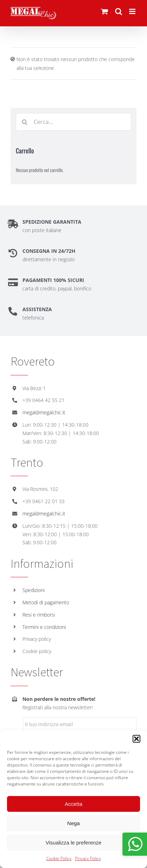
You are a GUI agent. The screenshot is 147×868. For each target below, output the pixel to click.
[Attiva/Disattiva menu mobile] (133, 11)
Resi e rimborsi (39, 615)
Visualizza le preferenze (73, 843)
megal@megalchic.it (44, 412)
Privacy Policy (88, 858)
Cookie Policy (59, 858)
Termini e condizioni (44, 627)
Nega (74, 823)
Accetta (73, 804)
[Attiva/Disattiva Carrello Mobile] (105, 11)
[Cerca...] (73, 122)
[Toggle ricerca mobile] (119, 11)
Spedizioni (34, 590)
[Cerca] (25, 122)
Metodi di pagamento (46, 602)
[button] (136, 739)
